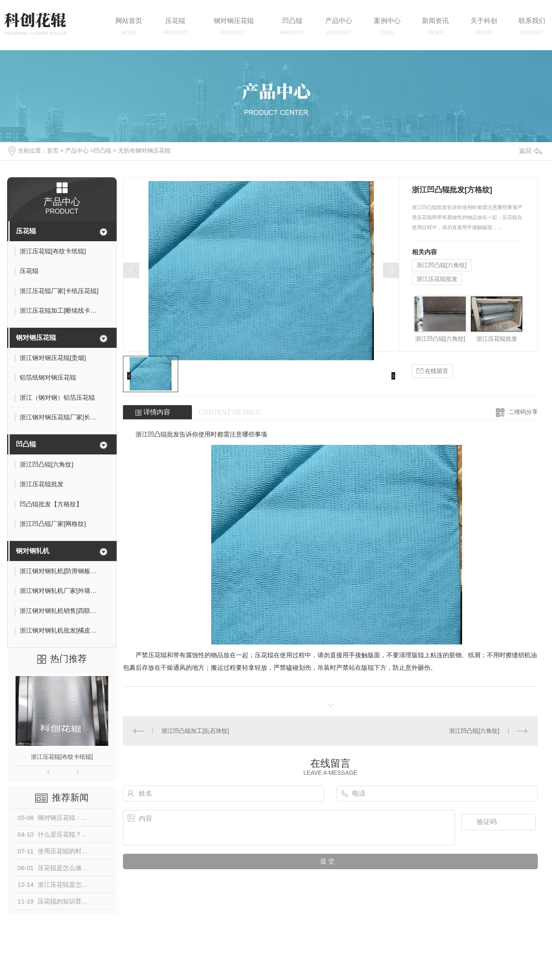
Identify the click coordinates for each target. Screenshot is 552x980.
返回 (530, 151)
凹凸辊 (102, 151)
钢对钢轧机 (33, 551)
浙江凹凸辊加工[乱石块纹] (195, 731)
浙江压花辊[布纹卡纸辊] (62, 757)
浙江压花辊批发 (437, 279)
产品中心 (77, 151)
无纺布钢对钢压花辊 (144, 151)
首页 (53, 151)
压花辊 (26, 231)
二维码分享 (523, 412)
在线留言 (432, 371)
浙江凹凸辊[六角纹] (442, 265)
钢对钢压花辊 (36, 338)
